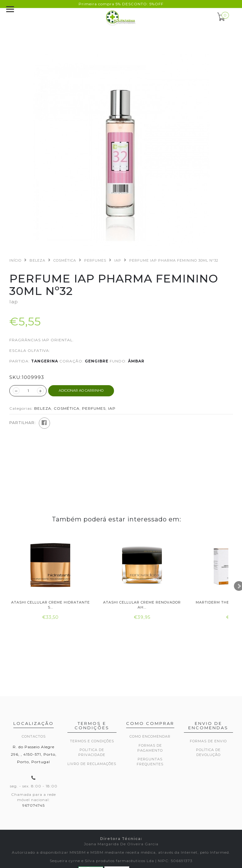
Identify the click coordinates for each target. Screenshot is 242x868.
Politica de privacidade (92, 752)
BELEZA (37, 260)
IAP (118, 260)
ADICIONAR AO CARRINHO (81, 390)
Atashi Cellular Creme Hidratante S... (50, 605)
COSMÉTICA (65, 260)
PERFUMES (95, 260)
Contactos (34, 736)
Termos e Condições (92, 741)
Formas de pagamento (150, 748)
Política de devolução (208, 752)
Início (15, 260)
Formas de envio (208, 741)
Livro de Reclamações (92, 764)
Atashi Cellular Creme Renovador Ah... (142, 605)
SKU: (16, 377)
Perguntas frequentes (150, 762)
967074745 (34, 805)
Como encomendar (150, 736)
